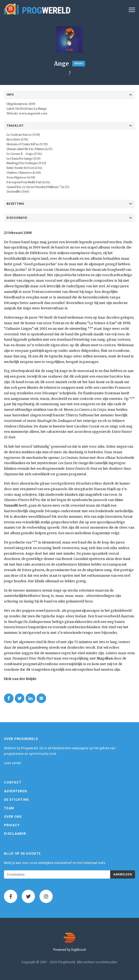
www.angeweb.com (33, 114)
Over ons (13, 817)
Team (9, 808)
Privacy (12, 825)
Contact (13, 782)
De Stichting (17, 800)
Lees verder (13, 763)
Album (79, 63)
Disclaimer (15, 834)
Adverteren (15, 791)
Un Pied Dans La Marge (31, 109)
